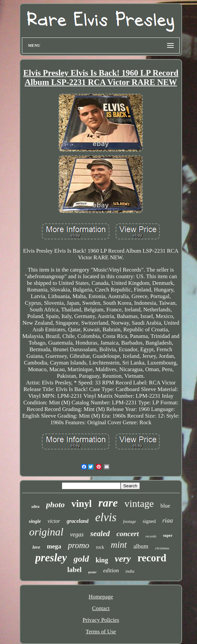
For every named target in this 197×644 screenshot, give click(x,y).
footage (130, 521)
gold (81, 559)
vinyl (82, 504)
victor (54, 521)
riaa (168, 520)
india (130, 571)
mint (119, 545)
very (123, 559)
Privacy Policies (101, 620)
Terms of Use (101, 632)
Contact (101, 608)
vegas (77, 534)
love (36, 547)
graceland (78, 521)
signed (149, 521)
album (141, 546)
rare (108, 503)
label (74, 570)
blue (165, 506)
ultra (36, 507)
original (46, 532)
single (35, 521)
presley (51, 558)
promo (78, 545)
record (152, 558)
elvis (106, 517)
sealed (100, 534)
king (102, 560)
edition (111, 570)
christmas (162, 548)
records (151, 536)
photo (55, 505)
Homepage (101, 597)
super (168, 535)
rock (100, 547)
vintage (139, 503)
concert (128, 534)
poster (93, 572)
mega (54, 546)
